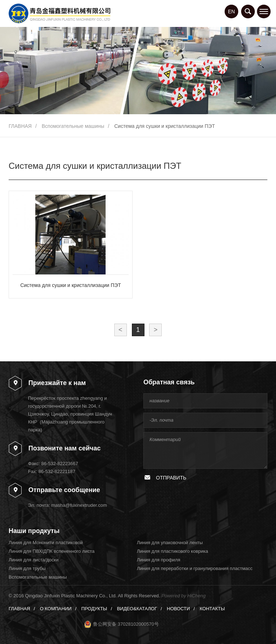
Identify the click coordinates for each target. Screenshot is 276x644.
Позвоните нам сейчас (65, 448)
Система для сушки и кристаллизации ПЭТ (165, 126)
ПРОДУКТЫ (94, 609)
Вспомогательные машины (73, 126)
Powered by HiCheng (183, 596)
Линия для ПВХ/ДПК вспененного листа (52, 551)
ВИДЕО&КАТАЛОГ (137, 609)
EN (231, 11)
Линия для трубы (27, 568)
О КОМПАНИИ (56, 609)
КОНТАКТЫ (212, 609)
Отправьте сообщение (64, 490)
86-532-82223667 (60, 464)
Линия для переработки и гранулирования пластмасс (195, 568)
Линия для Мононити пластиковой (46, 543)
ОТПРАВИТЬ (171, 478)
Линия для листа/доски (34, 560)
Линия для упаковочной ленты (170, 543)
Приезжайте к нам (57, 383)
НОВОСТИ (178, 609)
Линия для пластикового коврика (172, 551)
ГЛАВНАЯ (20, 126)
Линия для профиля (159, 560)
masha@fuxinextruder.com (79, 505)
